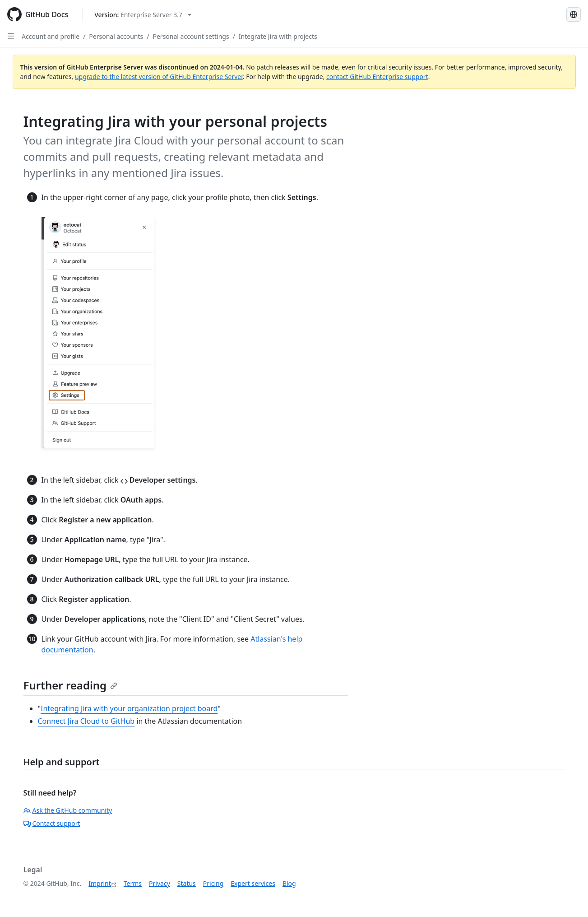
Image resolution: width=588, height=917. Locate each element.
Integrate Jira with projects (278, 36)
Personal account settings (191, 36)
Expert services (253, 883)
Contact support (52, 823)
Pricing (213, 883)
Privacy (160, 883)
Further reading (71, 685)
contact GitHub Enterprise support (377, 77)
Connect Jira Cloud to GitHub (86, 721)
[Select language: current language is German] (574, 14)
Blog (289, 883)
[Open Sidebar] (11, 36)
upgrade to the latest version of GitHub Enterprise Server (159, 77)
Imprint (100, 883)
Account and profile (51, 36)
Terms (133, 883)
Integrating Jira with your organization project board (129, 708)
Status (187, 883)
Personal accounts (116, 36)
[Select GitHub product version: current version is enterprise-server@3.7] (143, 15)
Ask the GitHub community (68, 810)
